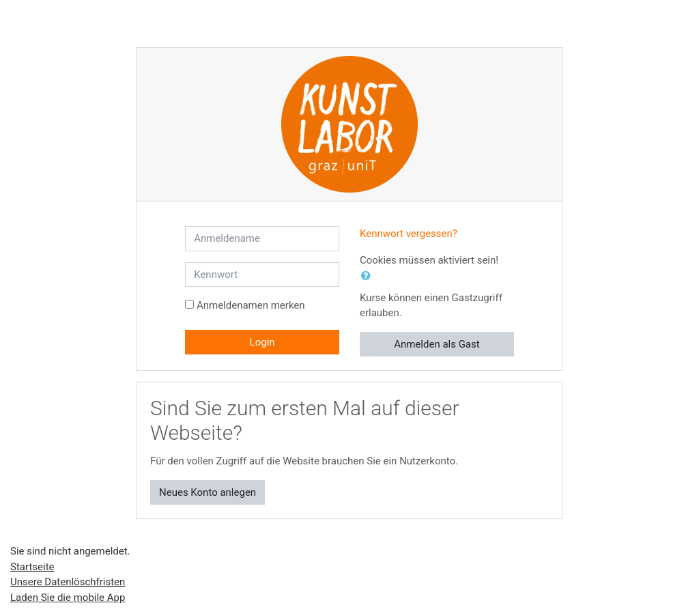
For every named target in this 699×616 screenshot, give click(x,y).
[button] (369, 276)
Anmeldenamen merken (251, 305)
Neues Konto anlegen (208, 492)
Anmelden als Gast (437, 344)
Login (262, 342)
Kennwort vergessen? (409, 234)
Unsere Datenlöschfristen (68, 582)
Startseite (32, 567)
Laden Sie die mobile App (68, 598)
